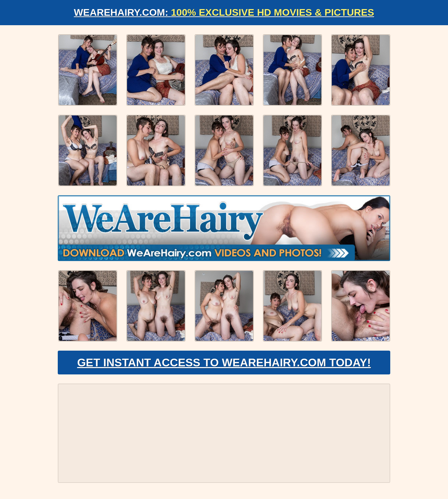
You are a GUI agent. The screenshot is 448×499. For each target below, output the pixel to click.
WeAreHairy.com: (224, 12)
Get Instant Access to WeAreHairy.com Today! (224, 363)
